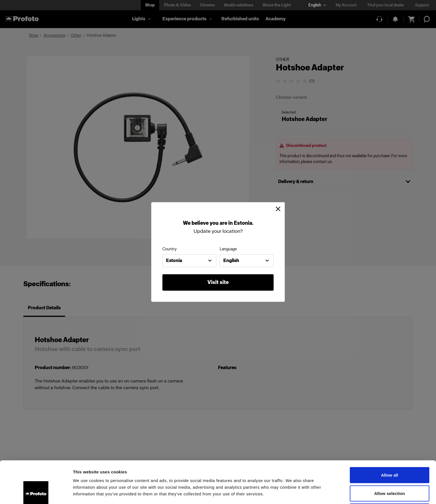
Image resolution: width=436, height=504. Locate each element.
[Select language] (317, 5)
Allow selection (390, 454)
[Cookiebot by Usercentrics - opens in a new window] (36, 493)
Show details (292, 493)
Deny (389, 472)
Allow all (390, 435)
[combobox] (189, 261)
